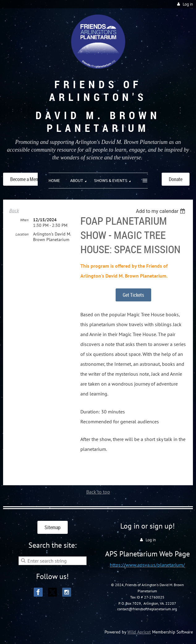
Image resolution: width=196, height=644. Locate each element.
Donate (176, 179)
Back (14, 210)
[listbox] (161, 211)
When (24, 220)
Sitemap (53, 527)
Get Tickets (133, 295)
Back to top (98, 492)
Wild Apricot (139, 632)
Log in (188, 4)
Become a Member (28, 179)
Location (22, 234)
